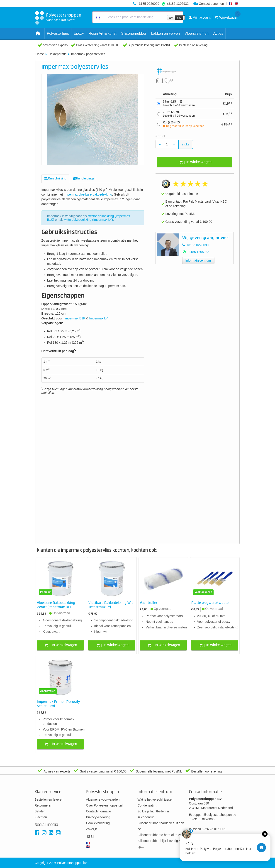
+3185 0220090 (148, 4)
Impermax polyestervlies (88, 54)
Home (40, 54)
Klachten (41, 817)
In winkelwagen (196, 162)
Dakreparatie (58, 54)
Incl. (179, 18)
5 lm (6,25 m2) (179, 103)
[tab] (55, 179)
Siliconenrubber (134, 33)
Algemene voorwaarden (103, 799)
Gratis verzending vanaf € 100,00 (98, 45)
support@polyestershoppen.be (215, 815)
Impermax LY (98, 318)
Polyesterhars (58, 33)
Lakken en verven (165, 33)
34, (228, 114)
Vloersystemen (197, 33)
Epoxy (79, 33)
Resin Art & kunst (103, 33)
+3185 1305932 (178, 4)
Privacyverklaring (98, 817)
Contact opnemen (209, 4)
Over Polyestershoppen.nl (104, 805)
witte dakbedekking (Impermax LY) (89, 220)
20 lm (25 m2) (179, 114)
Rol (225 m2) (184, 124)
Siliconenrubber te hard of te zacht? (163, 835)
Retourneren (44, 805)
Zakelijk (91, 829)
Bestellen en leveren (49, 799)
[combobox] (138, 17)
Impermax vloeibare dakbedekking (88, 194)
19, (228, 104)
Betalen (40, 811)
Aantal (160, 136)
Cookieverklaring (98, 823)
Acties (218, 33)
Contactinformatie (99, 811)
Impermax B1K (75, 318)
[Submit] (98, 17)
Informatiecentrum (198, 260)
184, (227, 124)
